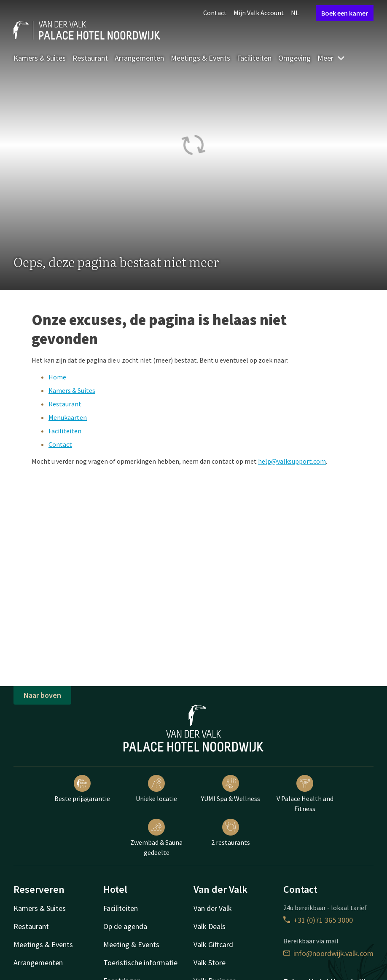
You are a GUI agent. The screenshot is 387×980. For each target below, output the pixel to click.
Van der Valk (213, 908)
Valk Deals (210, 926)
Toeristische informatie (140, 963)
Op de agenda (125, 926)
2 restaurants (231, 833)
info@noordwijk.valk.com (328, 953)
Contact (215, 13)
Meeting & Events (131, 944)
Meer (331, 58)
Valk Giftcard (213, 944)
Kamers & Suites (40, 58)
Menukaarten (68, 417)
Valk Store (210, 963)
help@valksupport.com (292, 461)
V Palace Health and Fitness (305, 794)
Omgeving (294, 58)
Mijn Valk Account (259, 13)
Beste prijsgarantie (82, 789)
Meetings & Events (200, 58)
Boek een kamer (345, 13)
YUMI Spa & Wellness (231, 789)
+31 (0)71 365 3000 (318, 920)
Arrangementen (139, 58)
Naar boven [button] (42, 695)
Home (57, 377)
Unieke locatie (156, 789)
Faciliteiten (254, 58)
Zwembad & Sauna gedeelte (156, 838)
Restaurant (90, 58)
